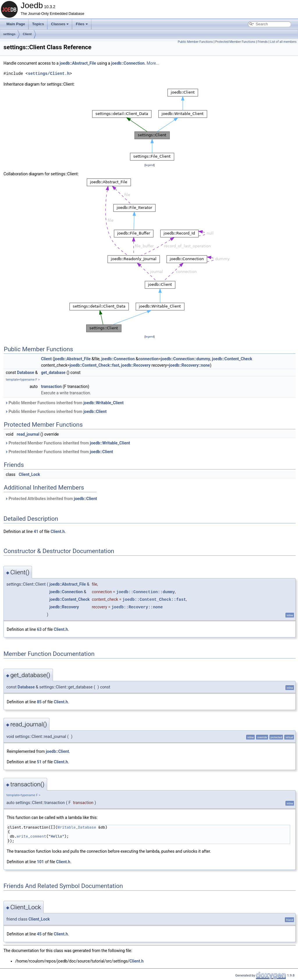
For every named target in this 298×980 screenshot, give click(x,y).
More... (153, 63)
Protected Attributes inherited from (51, 499)
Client (27, 34)
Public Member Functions (195, 42)
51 (39, 762)
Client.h (58, 532)
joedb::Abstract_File (78, 63)
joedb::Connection (128, 63)
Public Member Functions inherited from (64, 403)
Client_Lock (29, 474)
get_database (53, 372)
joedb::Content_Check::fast (94, 365)
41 (36, 532)
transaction (51, 386)
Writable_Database (77, 827)
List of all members (283, 42)
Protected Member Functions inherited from (68, 443)
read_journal (28, 434)
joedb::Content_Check (232, 359)
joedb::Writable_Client (104, 403)
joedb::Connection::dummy (186, 359)
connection (148, 359)
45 (39, 934)
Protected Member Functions (235, 42)
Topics (38, 24)
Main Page (16, 24)
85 (39, 702)
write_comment (31, 836)
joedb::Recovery (136, 365)
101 (40, 862)
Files (82, 24)
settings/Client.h (49, 74)
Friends (263, 42)
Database (25, 372)
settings (9, 34)
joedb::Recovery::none (189, 365)
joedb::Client (95, 412)
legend (149, 165)
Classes (60, 24)
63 (39, 629)
